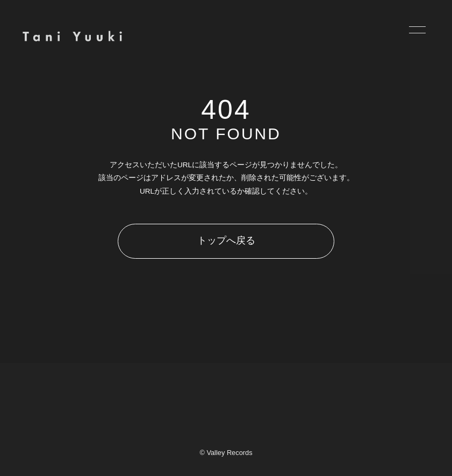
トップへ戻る (226, 240)
